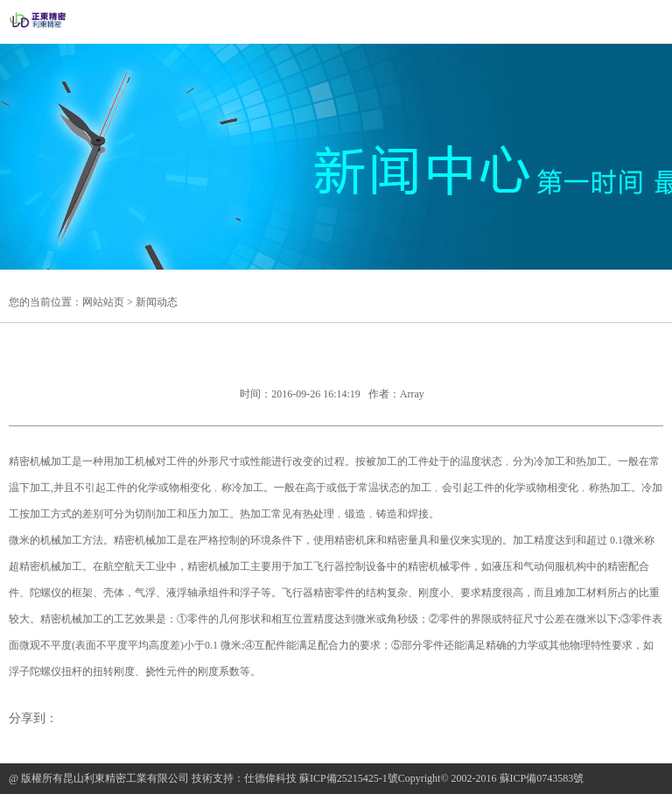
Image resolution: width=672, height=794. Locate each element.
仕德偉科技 (270, 778)
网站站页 (103, 302)
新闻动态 (157, 302)
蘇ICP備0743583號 (542, 778)
